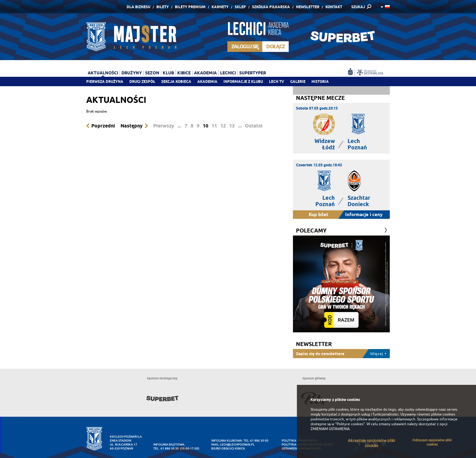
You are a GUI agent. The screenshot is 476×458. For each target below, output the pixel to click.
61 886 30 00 (259, 441)
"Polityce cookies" (350, 424)
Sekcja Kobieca (176, 81)
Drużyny (132, 73)
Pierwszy (164, 126)
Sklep (240, 7)
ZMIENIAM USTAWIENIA (330, 429)
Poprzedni (103, 126)
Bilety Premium (190, 7)
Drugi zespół (142, 81)
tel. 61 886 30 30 (166, 448)
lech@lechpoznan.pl (237, 444)
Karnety (220, 7)
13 (232, 126)
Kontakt (334, 7)
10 (206, 126)
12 (223, 126)
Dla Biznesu (138, 7)
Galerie (298, 81)
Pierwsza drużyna (105, 81)
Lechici (228, 73)
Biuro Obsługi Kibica (228, 448)
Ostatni (254, 126)
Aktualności (103, 73)
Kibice (184, 73)
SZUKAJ (358, 7)
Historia (320, 81)
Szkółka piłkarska (271, 7)
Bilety (163, 7)
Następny (132, 126)
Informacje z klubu (243, 81)
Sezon (152, 73)
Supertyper (253, 73)
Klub (168, 73)
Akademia (207, 81)
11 (214, 126)
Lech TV (277, 81)
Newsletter (308, 7)
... (179, 126)
